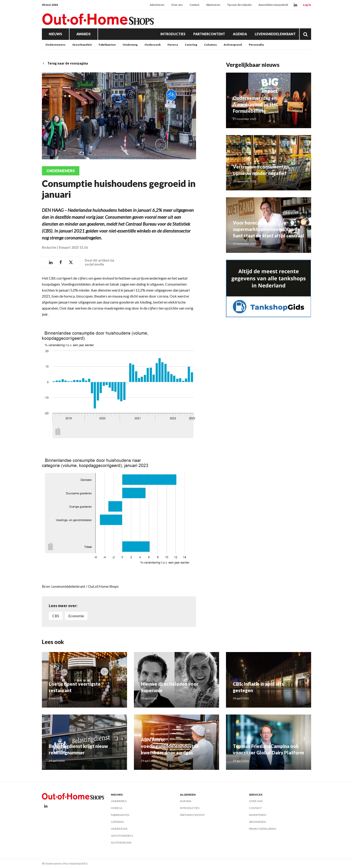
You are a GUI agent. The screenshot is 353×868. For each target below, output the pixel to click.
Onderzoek (153, 45)
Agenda (240, 34)
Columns (210, 45)
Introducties (173, 34)
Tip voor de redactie (239, 5)
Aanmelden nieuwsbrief (273, 5)
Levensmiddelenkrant (275, 34)
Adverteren (157, 5)
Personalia (256, 45)
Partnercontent (209, 34)
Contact (194, 5)
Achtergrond (233, 45)
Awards (84, 34)
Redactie (49, 247)
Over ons (177, 5)
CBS (56, 616)
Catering (191, 45)
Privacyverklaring (263, 829)
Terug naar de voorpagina (65, 63)
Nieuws (55, 34)
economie (76, 616)
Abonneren (213, 5)
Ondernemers (55, 45)
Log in (307, 5)
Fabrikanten (107, 45)
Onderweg (130, 45)
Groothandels (82, 45)
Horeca (173, 45)
